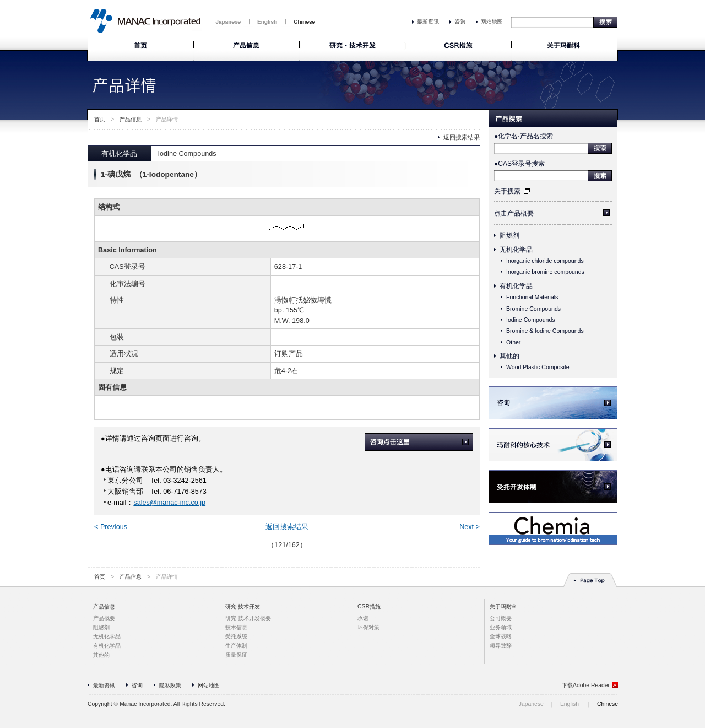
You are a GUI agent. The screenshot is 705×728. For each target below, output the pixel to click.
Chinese (608, 704)
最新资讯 (104, 685)
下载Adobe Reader (586, 685)
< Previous (111, 527)
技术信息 (236, 627)
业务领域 (501, 627)
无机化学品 (516, 250)
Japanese (531, 704)
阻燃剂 (509, 235)
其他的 (509, 356)
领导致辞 (501, 646)
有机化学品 (516, 286)
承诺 (363, 618)
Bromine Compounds (533, 309)
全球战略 (501, 636)
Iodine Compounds (531, 320)
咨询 (137, 685)
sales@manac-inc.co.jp (169, 503)
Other (513, 342)
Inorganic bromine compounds (545, 272)
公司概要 (501, 618)
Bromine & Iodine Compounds (545, 331)
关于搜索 (507, 191)
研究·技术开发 (243, 606)
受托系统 (236, 636)
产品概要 (104, 618)
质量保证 (236, 655)
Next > (470, 527)
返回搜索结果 (462, 137)
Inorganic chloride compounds (545, 261)
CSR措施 (369, 606)
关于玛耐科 (503, 606)
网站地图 (209, 685)
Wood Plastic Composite (538, 367)
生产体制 (236, 646)
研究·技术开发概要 (248, 618)
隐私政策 (170, 685)
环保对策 (368, 627)
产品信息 (131, 119)
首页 (100, 119)
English (570, 704)
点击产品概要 (514, 213)
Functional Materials (532, 297)
